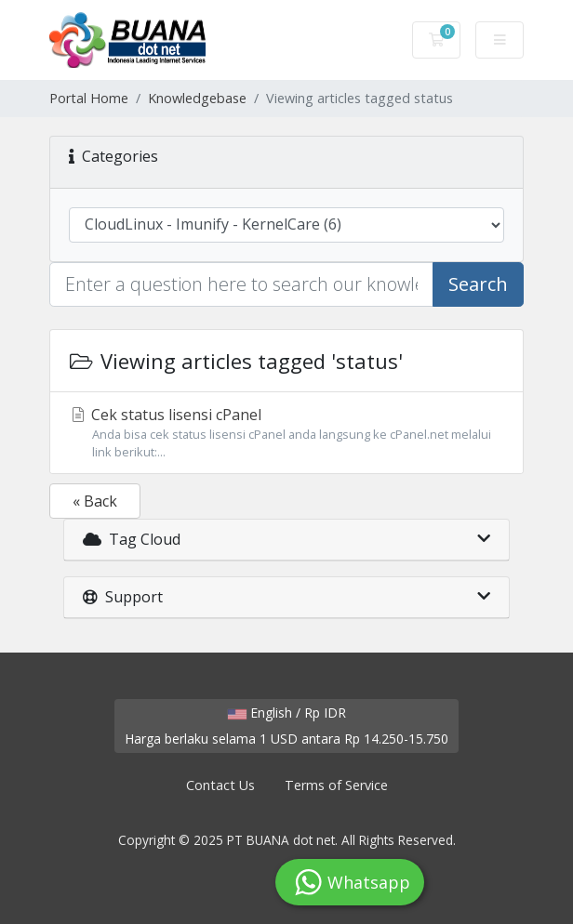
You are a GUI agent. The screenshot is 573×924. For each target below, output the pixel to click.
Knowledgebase (197, 98)
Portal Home (89, 98)
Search (478, 284)
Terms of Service (336, 785)
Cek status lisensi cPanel (286, 433)
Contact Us (220, 785)
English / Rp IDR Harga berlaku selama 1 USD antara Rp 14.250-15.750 (286, 726)
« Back (95, 501)
